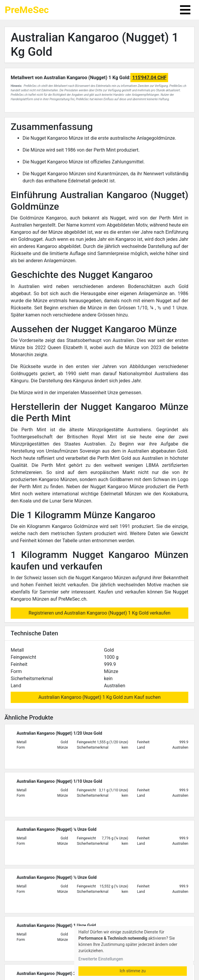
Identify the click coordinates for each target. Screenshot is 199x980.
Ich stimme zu (133, 971)
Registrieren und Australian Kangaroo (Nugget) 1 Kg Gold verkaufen (99, 613)
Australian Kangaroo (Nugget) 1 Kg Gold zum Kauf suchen (99, 697)
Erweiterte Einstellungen (101, 959)
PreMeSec (27, 10)
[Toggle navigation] (185, 10)
